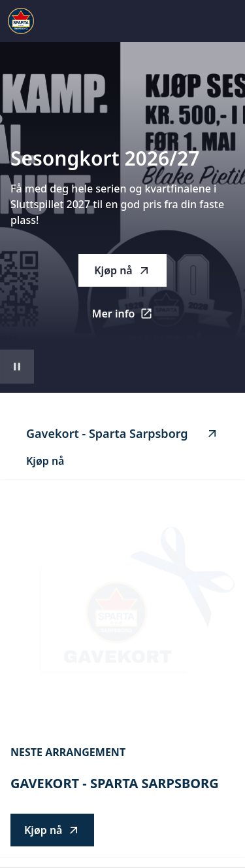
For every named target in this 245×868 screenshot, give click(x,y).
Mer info (130, 317)
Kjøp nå (122, 270)
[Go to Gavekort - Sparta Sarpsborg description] (122, 612)
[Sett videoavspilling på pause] (17, 367)
